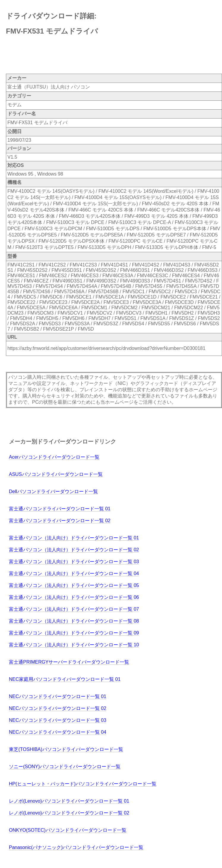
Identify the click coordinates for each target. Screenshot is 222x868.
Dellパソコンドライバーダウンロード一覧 (53, 491)
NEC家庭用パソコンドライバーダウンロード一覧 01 (65, 679)
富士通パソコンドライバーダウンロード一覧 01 (60, 509)
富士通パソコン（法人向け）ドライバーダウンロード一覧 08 (74, 621)
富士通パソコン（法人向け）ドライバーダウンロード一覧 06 (74, 597)
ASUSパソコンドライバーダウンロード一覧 (56, 474)
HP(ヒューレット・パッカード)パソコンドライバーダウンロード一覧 (83, 784)
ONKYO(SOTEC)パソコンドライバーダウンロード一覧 (68, 830)
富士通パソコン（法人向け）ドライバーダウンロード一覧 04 (74, 573)
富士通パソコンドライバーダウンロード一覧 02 (60, 521)
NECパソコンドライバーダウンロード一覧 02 (58, 708)
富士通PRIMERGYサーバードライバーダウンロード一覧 (69, 662)
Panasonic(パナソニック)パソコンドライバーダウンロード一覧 (76, 847)
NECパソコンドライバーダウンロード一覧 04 (58, 732)
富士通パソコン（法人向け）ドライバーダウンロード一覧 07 (74, 609)
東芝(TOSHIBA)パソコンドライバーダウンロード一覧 (66, 749)
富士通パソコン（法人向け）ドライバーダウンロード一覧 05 (74, 585)
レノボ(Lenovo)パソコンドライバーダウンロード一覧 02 (69, 813)
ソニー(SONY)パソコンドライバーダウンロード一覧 (65, 767)
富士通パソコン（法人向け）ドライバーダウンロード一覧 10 (74, 645)
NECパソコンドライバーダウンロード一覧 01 (58, 696)
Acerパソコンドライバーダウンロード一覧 (54, 457)
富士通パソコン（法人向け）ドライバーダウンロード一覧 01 (74, 538)
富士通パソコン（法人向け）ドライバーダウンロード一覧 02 (74, 550)
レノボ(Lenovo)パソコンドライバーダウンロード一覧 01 (69, 801)
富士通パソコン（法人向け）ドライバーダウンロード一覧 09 (74, 633)
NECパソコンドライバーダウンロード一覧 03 (58, 720)
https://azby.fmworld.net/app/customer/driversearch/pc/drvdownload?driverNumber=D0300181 (106, 348)
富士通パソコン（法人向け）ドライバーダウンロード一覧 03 (74, 562)
